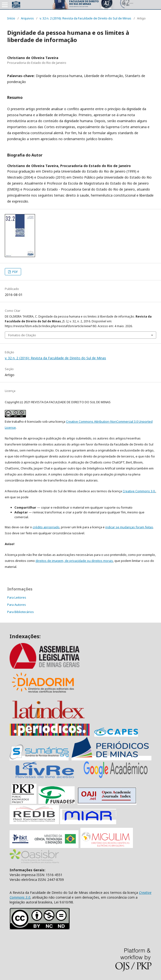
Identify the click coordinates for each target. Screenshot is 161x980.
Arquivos (27, 18)
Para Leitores (17, 597)
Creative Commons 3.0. (139, 491)
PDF (15, 272)
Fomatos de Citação (22, 335)
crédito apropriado (46, 527)
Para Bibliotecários (21, 612)
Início (11, 18)
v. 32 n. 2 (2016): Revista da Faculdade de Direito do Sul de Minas (85, 18)
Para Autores (17, 605)
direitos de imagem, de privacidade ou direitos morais (74, 561)
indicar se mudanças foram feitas (129, 527)
